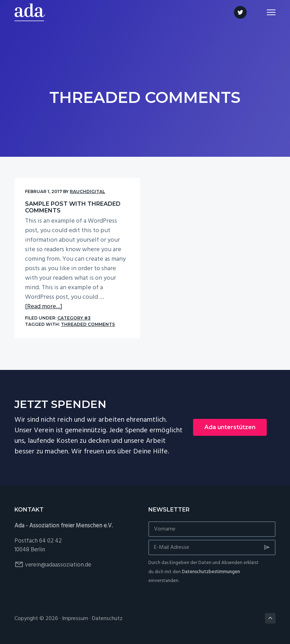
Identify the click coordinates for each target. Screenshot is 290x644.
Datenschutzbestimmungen (211, 572)
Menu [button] (268, 12)
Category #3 (74, 318)
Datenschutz (107, 619)
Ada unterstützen (230, 427)
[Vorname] (212, 529)
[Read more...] (44, 307)
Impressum (75, 619)
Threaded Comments (88, 324)
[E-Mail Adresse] (212, 547)
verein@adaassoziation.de (58, 565)
